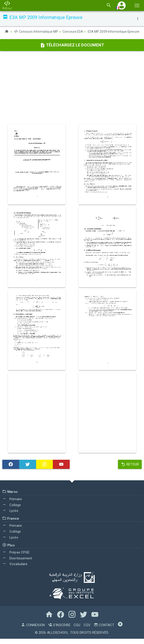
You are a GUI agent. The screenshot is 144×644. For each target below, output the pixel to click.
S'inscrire (59, 630)
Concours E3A (73, 32)
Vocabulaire (15, 569)
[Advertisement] (72, 93)
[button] (122, 5)
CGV (87, 630)
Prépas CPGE (16, 558)
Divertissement (17, 564)
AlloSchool (58, 638)
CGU (77, 630)
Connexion (33, 630)
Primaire (12, 504)
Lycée (10, 516)
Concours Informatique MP (36, 32)
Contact (104, 630)
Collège (12, 510)
